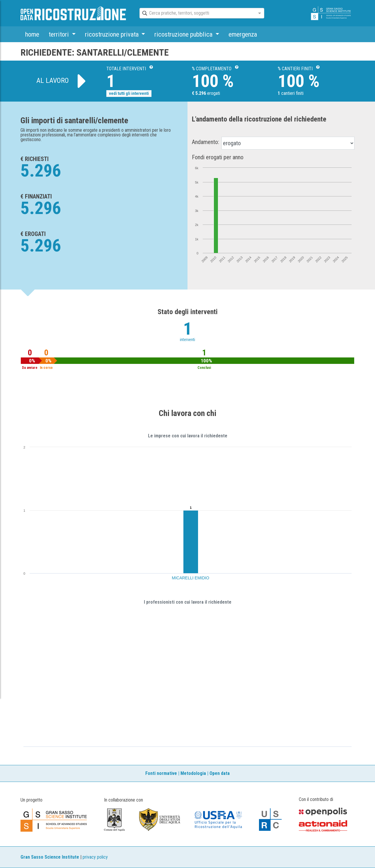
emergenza (243, 34)
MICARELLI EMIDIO (191, 578)
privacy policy (95, 857)
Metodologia (193, 773)
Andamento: (206, 142)
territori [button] (59, 34)
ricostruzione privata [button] (112, 34)
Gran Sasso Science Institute (50, 857)
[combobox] (197, 13)
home (32, 34)
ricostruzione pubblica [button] (184, 34)
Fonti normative (161, 773)
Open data (220, 773)
